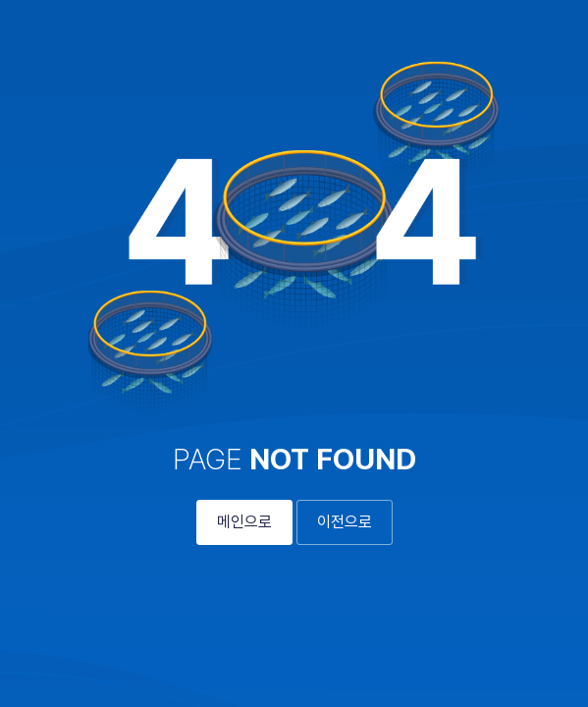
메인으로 (244, 522)
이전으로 (345, 522)
